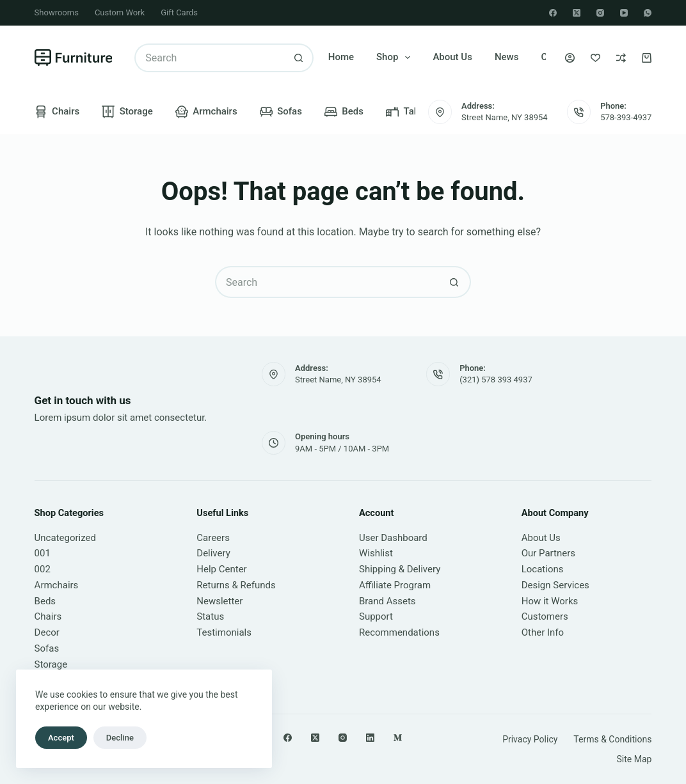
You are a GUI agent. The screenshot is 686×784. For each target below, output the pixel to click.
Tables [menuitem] (409, 112)
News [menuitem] (507, 57)
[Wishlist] (595, 58)
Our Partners (548, 553)
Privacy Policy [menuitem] (530, 739)
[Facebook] (553, 13)
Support (376, 616)
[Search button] (299, 58)
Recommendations (399, 632)
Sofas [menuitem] (281, 112)
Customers (545, 616)
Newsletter (219, 601)
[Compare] (621, 58)
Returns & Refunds (236, 585)
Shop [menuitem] (396, 58)
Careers (213, 538)
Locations (543, 569)
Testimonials (224, 632)
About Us (541, 538)
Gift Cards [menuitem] (179, 12)
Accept (61, 738)
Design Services (555, 585)
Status (210, 616)
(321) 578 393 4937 (496, 380)
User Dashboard (393, 538)
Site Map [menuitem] (634, 759)
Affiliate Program (395, 585)
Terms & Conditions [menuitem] (612, 739)
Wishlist (376, 553)
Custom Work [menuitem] (120, 12)
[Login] (570, 58)
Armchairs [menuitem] (206, 112)
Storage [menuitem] (127, 112)
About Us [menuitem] (452, 57)
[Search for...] (210, 58)
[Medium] (398, 738)
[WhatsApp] (648, 13)
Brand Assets (387, 601)
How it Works (550, 601)
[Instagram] (600, 13)
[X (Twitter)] (577, 13)
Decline (120, 738)
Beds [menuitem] (344, 112)
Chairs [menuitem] (57, 112)
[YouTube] (624, 13)
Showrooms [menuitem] (57, 12)
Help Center (221, 569)
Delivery (213, 553)
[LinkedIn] (370, 738)
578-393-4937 (626, 117)
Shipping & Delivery (400, 569)
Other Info (543, 632)
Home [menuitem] (341, 57)
